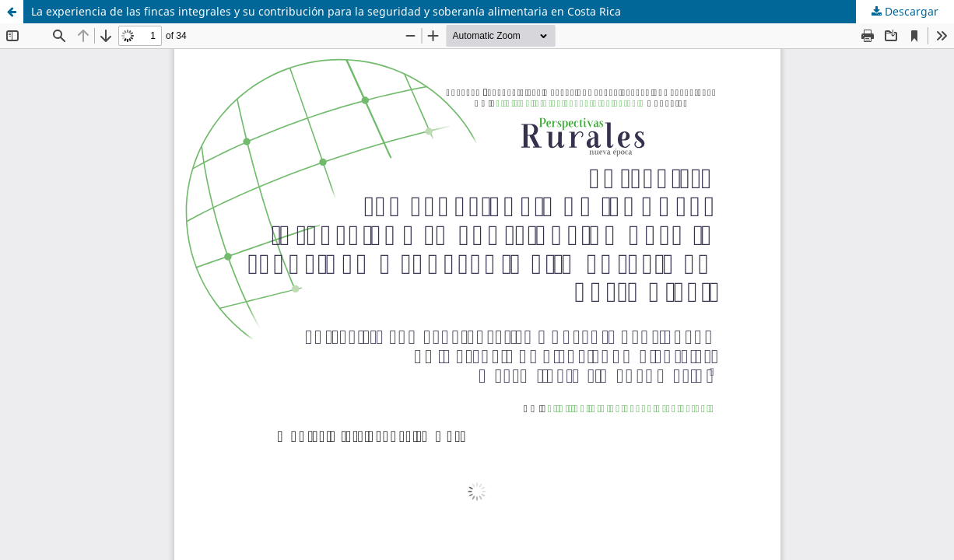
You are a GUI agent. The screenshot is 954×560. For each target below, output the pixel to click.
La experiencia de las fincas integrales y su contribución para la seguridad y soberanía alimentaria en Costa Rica (326, 11)
